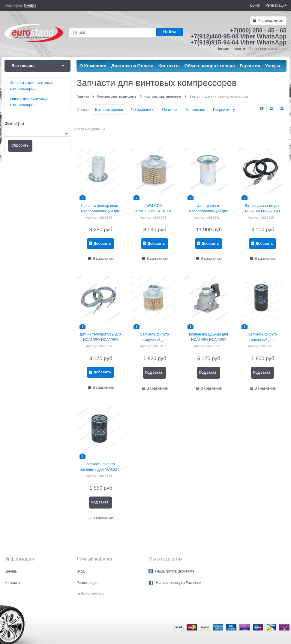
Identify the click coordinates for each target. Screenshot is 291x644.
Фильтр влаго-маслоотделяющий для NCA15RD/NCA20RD (208, 211)
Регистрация (276, 5)
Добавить (102, 244)
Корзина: (270, 21)
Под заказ (153, 372)
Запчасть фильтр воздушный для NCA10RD (154, 340)
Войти (255, 5)
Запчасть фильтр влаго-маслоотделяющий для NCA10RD (100, 211)
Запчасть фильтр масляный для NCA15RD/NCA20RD (262, 340)
